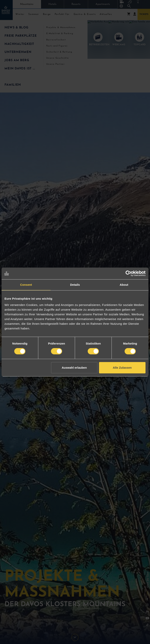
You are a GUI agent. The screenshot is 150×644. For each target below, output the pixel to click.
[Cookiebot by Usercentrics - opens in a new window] (128, 273)
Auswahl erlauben (74, 368)
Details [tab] (75, 285)
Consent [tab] (26, 285)
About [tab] (124, 285)
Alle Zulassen (122, 368)
